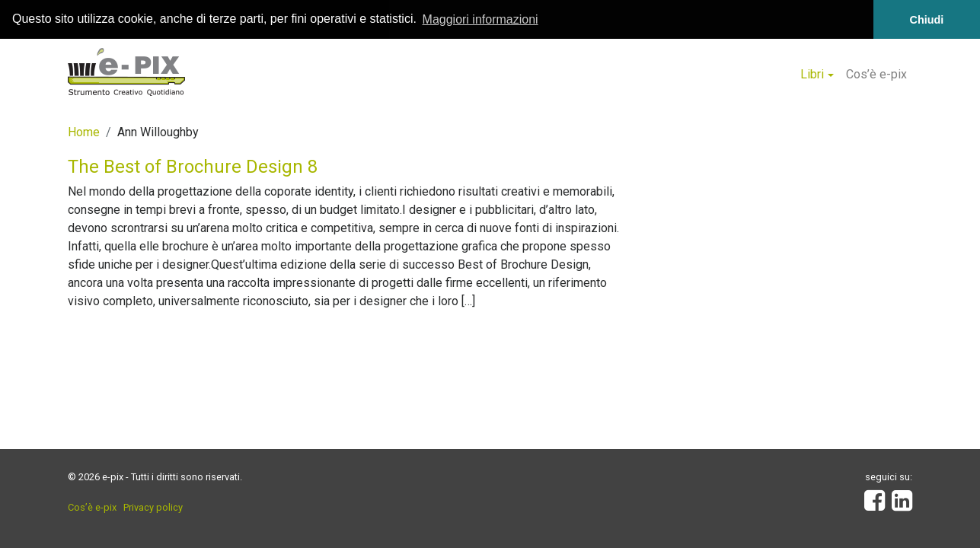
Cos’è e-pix (876, 74)
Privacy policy (153, 507)
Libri (812, 74)
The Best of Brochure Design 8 (193, 166)
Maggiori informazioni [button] (480, 19)
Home (84, 131)
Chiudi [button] (927, 20)
